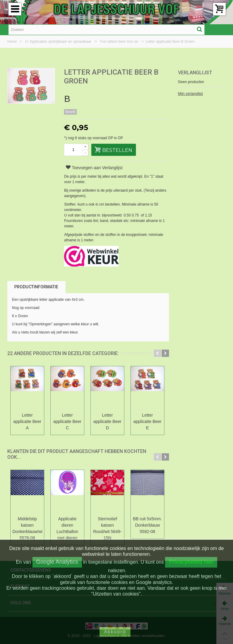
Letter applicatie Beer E (148, 421)
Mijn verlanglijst (191, 94)
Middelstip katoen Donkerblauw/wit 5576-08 (27, 528)
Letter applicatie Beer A (27, 421)
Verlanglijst (195, 73)
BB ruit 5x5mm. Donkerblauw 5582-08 (147, 525)
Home (13, 42)
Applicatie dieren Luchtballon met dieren (67, 528)
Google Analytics (57, 562)
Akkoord (115, 632)
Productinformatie (36, 287)
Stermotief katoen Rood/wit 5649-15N (107, 528)
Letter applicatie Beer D (108, 421)
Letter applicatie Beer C (68, 421)
